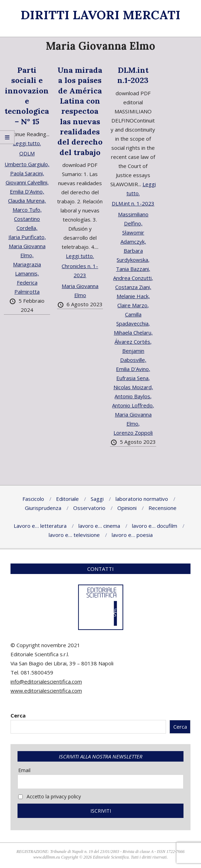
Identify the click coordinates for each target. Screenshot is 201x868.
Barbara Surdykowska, (133, 255)
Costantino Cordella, (27, 223)
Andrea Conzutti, (133, 278)
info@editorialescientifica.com (46, 681)
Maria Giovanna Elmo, (27, 251)
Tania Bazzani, (133, 269)
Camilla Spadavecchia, (133, 319)
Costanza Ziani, (133, 287)
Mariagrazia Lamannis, (27, 269)
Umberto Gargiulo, (27, 164)
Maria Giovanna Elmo (80, 290)
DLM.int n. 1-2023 (133, 203)
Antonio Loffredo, (133, 405)
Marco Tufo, (27, 210)
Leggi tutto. (27, 143)
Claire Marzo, (133, 305)
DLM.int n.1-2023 (133, 75)
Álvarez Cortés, (133, 342)
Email (24, 770)
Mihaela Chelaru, (133, 332)
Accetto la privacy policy (50, 796)
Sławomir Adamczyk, (133, 237)
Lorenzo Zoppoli (133, 433)
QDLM (27, 153)
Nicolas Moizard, (133, 387)
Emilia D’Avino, (27, 191)
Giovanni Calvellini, (27, 182)
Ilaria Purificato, (27, 237)
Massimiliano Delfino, (133, 219)
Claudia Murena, (27, 201)
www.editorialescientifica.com (46, 691)
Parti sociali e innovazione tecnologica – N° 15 (27, 96)
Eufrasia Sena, (133, 378)
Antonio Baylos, (133, 396)
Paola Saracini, (27, 173)
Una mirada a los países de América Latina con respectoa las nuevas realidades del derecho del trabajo (80, 111)
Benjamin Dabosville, (133, 355)
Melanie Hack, (133, 296)
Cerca (18, 715)
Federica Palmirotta (27, 287)
